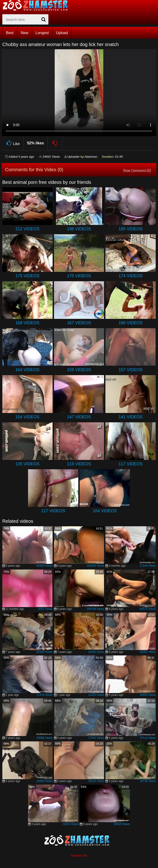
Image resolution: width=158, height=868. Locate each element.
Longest (42, 33)
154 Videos (27, 417)
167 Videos (79, 323)
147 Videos (79, 417)
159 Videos (79, 370)
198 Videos (79, 229)
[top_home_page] (37, 5)
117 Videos (131, 464)
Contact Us (79, 856)
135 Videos (27, 464)
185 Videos (131, 229)
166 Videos (131, 323)
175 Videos (27, 276)
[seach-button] (44, 19)
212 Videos (27, 229)
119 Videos (79, 464)
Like (13, 143)
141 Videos (131, 417)
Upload (62, 33)
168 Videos (27, 323)
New (25, 33)
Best (10, 33)
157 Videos (131, 370)
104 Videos (105, 511)
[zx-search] (25, 19)
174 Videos (131, 276)
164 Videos (27, 370)
